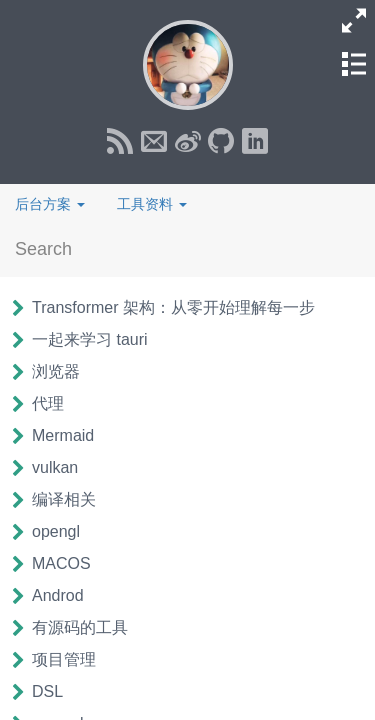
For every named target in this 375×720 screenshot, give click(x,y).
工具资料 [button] (152, 204)
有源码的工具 (80, 627)
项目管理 (64, 659)
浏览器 (56, 371)
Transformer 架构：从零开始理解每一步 (173, 307)
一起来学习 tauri (90, 339)
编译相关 (64, 499)
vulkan (55, 467)
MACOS (61, 563)
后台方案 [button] (50, 204)
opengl (56, 531)
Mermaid (63, 435)
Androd (58, 595)
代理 (48, 403)
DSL (47, 691)
